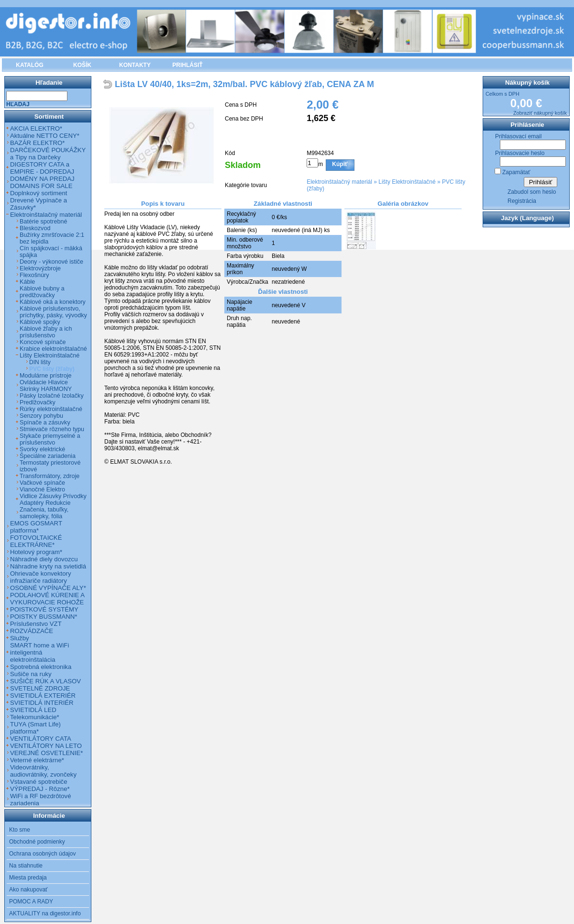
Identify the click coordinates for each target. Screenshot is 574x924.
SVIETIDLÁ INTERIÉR (42, 703)
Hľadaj (18, 104)
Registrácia (522, 201)
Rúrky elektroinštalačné (51, 409)
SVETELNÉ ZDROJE (40, 688)
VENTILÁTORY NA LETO (46, 746)
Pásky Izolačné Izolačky (52, 396)
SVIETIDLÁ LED (33, 710)
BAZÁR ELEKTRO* (37, 143)
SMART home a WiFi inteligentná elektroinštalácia (39, 652)
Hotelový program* (36, 552)
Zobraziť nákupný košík (540, 113)
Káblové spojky (40, 322)
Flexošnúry (34, 275)
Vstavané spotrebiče (39, 782)
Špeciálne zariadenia (48, 456)
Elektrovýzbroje (40, 268)
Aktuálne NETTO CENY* (45, 136)
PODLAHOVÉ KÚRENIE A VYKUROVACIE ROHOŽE (47, 599)
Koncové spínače (43, 342)
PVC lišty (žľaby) (52, 369)
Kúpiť (340, 164)
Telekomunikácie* (35, 717)
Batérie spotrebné (43, 222)
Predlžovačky (38, 402)
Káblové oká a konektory (53, 302)
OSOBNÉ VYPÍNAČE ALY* (48, 588)
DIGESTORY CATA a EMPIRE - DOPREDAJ (42, 168)
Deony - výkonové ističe (51, 262)
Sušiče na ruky (31, 674)
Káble (27, 282)
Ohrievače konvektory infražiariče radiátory (41, 577)
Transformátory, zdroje (50, 476)
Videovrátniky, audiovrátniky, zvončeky (43, 771)
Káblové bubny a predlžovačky (42, 292)
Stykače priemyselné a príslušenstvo (50, 439)
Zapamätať (516, 172)
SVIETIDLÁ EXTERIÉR (43, 696)
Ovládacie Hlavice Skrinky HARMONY (46, 386)
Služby (20, 638)
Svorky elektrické (42, 449)
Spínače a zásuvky (45, 423)
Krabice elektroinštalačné (53, 349)
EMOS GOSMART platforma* (36, 527)
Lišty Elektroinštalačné (407, 182)
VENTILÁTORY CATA (41, 739)
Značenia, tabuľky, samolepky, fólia (44, 513)
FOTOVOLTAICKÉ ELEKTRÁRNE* (36, 541)
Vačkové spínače (42, 483)
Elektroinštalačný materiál (339, 182)
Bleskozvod (35, 228)
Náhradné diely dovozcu (44, 559)
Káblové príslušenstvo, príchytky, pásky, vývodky (53, 312)
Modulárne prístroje (46, 376)
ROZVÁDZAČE (32, 631)
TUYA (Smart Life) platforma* (35, 728)
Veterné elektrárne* (37, 760)
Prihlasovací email (518, 136)
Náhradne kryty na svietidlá (48, 566)
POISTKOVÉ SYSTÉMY (44, 609)
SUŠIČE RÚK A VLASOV (45, 681)
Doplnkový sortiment (39, 193)
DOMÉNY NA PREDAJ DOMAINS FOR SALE (42, 182)
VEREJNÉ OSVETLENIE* (46, 753)
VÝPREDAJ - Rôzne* (40, 789)
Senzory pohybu (41, 416)
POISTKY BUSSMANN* (44, 617)
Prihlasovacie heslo (520, 153)
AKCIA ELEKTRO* (36, 128)
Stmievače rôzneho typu (52, 429)
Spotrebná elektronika (41, 667)
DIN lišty (40, 362)
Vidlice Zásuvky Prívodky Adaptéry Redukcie (53, 500)
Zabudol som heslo (532, 192)
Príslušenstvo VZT (36, 624)
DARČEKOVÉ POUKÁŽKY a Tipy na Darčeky (48, 154)
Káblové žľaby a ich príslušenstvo (46, 332)
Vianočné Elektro (42, 490)
